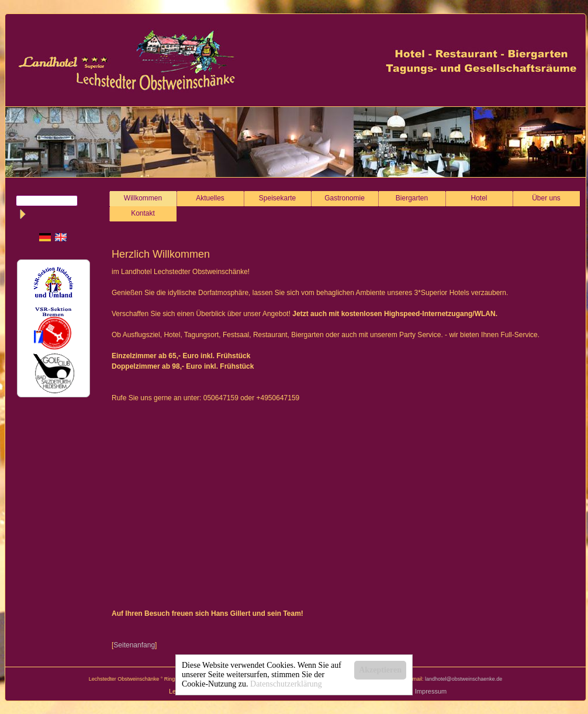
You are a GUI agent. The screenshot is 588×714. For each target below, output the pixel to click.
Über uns (546, 198)
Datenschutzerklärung (286, 684)
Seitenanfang (134, 645)
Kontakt (143, 213)
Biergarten (412, 198)
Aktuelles (210, 198)
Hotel (479, 198)
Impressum (431, 691)
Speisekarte (277, 198)
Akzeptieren (380, 670)
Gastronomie (345, 198)
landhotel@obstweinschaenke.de (464, 679)
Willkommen (143, 198)
